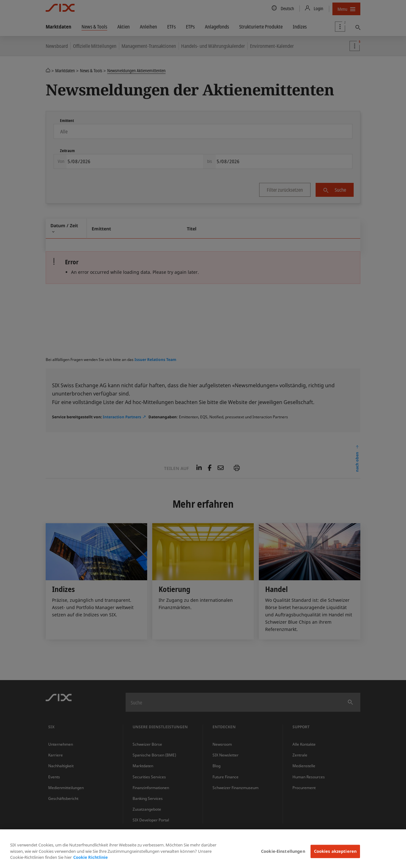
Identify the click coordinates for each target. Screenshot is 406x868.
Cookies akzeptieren (335, 851)
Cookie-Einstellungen (283, 851)
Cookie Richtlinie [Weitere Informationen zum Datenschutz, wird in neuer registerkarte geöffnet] (91, 857)
